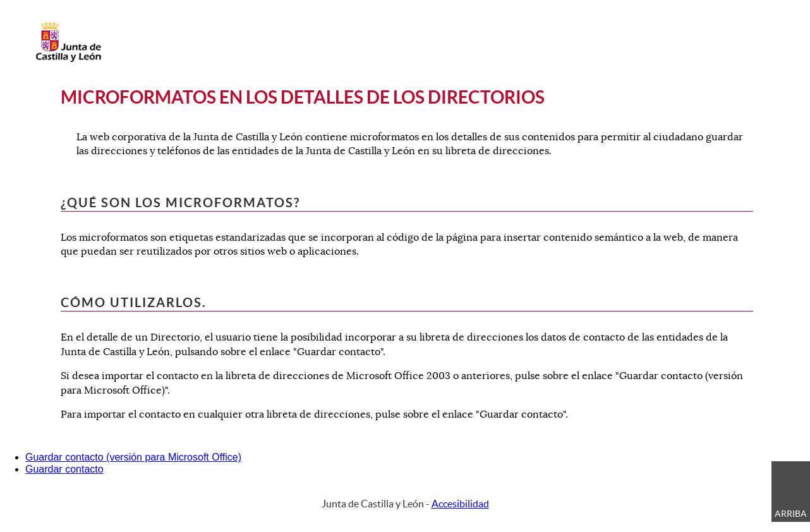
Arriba (791, 514)
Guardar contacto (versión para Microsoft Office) (133, 457)
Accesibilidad (460, 504)
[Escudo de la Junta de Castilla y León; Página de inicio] (68, 59)
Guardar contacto (64, 469)
